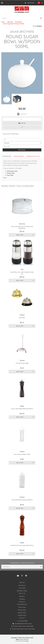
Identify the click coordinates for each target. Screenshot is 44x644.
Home (3, 22)
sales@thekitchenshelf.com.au (22, 624)
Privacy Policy (22, 610)
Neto (27, 641)
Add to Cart (20, 235)
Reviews (33, 156)
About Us (22, 596)
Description (7, 156)
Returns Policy (22, 613)
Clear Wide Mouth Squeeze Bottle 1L (22, 500)
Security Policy (22, 615)
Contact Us (22, 602)
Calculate (22, 150)
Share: (38, 26)
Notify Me (22, 123)
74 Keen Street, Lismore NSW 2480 (22, 626)
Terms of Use (22, 607)
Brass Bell (22, 318)
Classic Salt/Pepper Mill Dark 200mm (22, 409)
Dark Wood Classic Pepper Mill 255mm (22, 545)
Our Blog (22, 599)
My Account (29, 3)
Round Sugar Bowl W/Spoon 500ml (14, 24)
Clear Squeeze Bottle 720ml (22, 454)
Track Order (22, 588)
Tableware (10, 22)
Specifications (19, 156)
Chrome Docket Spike (22, 363)
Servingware (18, 22)
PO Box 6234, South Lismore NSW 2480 (22, 629)
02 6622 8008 (22, 621)
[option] (22, 73)
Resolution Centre (22, 591)
